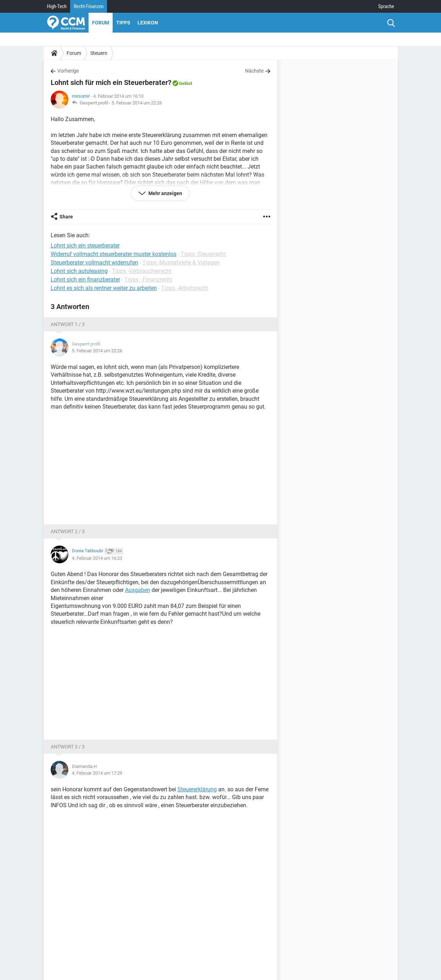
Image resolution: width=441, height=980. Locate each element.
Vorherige (68, 71)
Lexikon (148, 23)
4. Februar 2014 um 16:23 (97, 558)
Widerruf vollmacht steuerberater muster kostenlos (114, 254)
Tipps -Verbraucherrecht (142, 271)
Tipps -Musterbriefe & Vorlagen (181, 263)
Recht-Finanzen (89, 6)
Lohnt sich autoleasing (79, 271)
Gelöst (185, 83)
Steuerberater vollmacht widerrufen (94, 263)
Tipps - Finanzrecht (148, 280)
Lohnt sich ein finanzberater (85, 280)
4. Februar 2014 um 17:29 (97, 773)
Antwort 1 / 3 (68, 324)
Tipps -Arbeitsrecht (185, 288)
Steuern (99, 53)
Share (66, 217)
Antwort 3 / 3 (68, 747)
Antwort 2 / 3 (68, 531)
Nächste (254, 71)
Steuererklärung (197, 789)
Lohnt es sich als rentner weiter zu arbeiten (104, 288)
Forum (101, 23)
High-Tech (57, 6)
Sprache (386, 6)
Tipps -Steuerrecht (203, 254)
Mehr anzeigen (165, 193)
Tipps (123, 23)
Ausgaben (138, 590)
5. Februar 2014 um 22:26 (137, 103)
